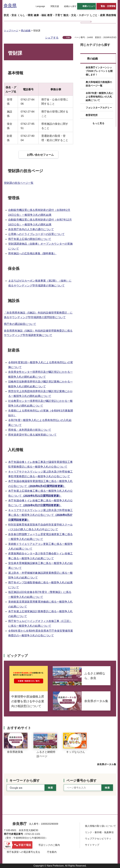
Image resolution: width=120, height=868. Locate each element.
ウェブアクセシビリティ (98, 839)
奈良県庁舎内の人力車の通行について (31, 229)
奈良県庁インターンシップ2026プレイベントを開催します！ (99, 71)
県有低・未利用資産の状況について (30, 430)
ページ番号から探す (82, 781)
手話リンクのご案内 (49, 845)
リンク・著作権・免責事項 (99, 832)
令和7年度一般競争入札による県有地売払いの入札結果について (99, 97)
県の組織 (26, 31)
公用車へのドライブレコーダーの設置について (36, 234)
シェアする (52, 38)
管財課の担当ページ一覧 (19, 183)
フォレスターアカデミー (99, 108)
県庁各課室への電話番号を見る (23, 852)
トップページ (11, 31)
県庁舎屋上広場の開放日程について (30, 239)
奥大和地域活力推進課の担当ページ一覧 (99, 84)
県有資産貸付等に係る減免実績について (32, 435)
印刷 (68, 38)
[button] (39, 6)
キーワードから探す (25, 781)
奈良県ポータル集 (107, 764)
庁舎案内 (52, 852)
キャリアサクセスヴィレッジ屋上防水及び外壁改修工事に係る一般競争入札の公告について (40, 515)
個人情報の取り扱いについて (100, 826)
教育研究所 (92, 115)
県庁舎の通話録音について (20, 324)
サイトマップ (92, 845)
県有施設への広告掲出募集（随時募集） (32, 253)
